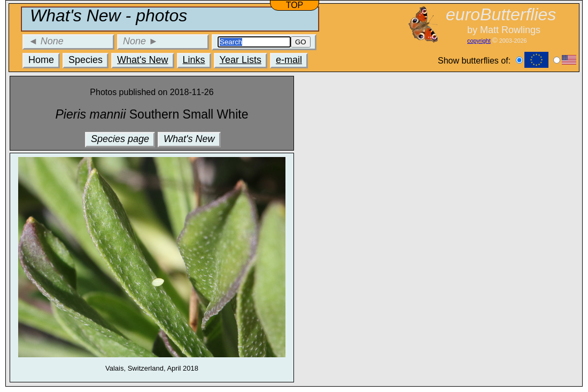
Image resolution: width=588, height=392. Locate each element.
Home (41, 60)
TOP (295, 5)
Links (194, 60)
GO (301, 42)
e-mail (289, 60)
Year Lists (241, 60)
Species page (120, 139)
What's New (142, 60)
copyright (479, 41)
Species (86, 60)
